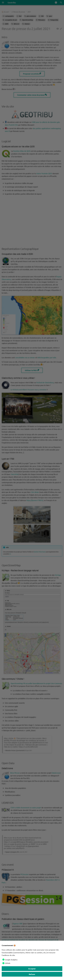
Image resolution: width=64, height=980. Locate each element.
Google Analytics (11, 960)
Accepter (32, 969)
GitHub (8, 963)
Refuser (32, 974)
